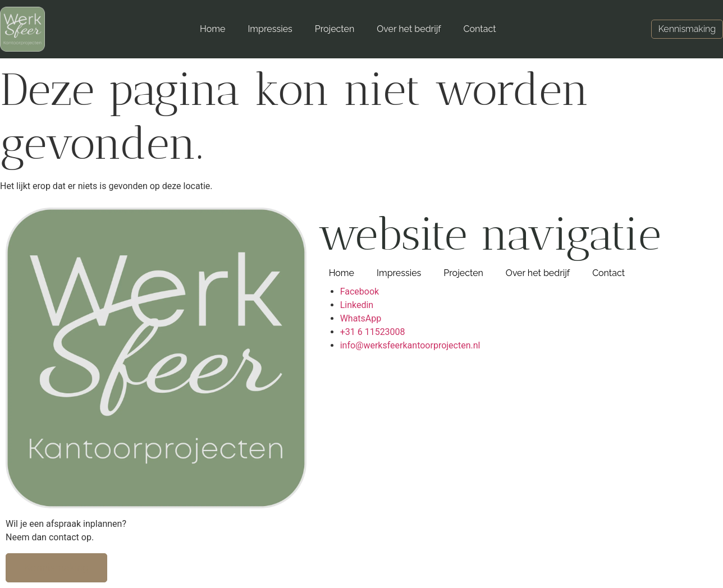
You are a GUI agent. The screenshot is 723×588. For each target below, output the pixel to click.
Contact (480, 29)
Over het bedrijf (409, 29)
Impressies (270, 29)
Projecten (335, 29)
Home (212, 29)
